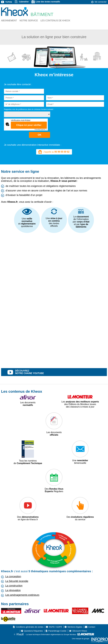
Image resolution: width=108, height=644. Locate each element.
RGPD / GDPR (55, 627)
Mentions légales (75, 627)
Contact (92, 627)
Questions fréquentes (33, 631)
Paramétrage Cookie (57, 631)
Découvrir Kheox (80, 631)
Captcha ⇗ (41, 129)
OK (40, 135)
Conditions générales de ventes (30, 627)
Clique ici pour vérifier (29, 125)
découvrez (57, 372)
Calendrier (24, 2)
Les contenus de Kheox (55, 21)
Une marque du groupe (90, 639)
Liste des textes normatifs (48, 2)
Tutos (9, 2)
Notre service (29, 21)
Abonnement (9, 21)
